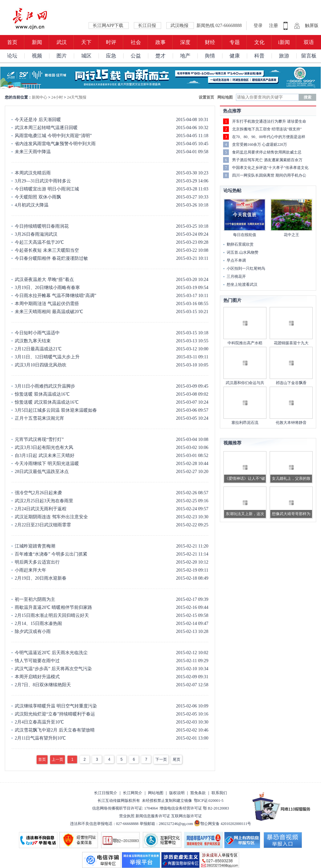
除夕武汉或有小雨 (33, 631)
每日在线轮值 (245, 235)
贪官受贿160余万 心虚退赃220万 (260, 145)
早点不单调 (236, 260)
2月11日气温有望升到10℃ (40, 738)
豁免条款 (198, 793)
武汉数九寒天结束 (33, 341)
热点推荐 (232, 111)
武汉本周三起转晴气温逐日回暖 (46, 128)
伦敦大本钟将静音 (291, 423)
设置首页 (206, 97)
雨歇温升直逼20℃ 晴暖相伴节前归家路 (53, 607)
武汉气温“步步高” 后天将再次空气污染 (53, 669)
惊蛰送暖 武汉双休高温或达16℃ (47, 402)
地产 (185, 56)
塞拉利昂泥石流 (245, 423)
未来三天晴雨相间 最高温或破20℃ (49, 312)
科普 (259, 56)
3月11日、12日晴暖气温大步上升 (47, 357)
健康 (235, 56)
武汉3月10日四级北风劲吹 (41, 365)
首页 (12, 42)
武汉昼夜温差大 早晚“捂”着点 (44, 280)
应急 (111, 56)
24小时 (57, 97)
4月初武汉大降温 (32, 205)
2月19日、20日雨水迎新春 (41, 578)
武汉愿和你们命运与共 (245, 383)
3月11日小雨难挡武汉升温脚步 (45, 386)
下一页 (161, 759)
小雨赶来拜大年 (30, 570)
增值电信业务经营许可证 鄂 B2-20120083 (194, 808)
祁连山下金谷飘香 (291, 383)
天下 (86, 42)
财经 (210, 42)
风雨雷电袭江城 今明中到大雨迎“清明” (53, 136)
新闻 (37, 42)
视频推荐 (232, 443)
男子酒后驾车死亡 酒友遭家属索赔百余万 (267, 160)
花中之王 (291, 235)
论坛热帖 (232, 191)
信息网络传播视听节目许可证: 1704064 (125, 808)
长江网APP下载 (109, 26)
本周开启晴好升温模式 (37, 677)
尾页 (177, 759)
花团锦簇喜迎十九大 (291, 343)
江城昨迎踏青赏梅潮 (35, 546)
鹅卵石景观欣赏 (240, 244)
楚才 (160, 56)
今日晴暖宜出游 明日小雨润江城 (47, 189)
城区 (86, 56)
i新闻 (284, 42)
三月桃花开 (236, 276)
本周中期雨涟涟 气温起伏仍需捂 (47, 304)
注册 (273, 26)
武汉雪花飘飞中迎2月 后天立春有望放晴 (55, 730)
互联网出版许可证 (187, 816)
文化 (259, 42)
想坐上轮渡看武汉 (242, 285)
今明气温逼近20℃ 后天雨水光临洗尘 (51, 653)
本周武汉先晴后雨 (33, 173)
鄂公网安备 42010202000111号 (222, 824)
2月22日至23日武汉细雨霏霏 (43, 525)
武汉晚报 (180, 26)
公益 (136, 56)
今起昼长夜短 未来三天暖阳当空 (47, 250)
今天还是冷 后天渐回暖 (38, 120)
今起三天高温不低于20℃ (39, 242)
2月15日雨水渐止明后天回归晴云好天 (52, 615)
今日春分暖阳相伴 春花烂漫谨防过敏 (51, 258)
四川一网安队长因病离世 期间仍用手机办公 (269, 175)
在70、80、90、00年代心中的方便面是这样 (269, 137)
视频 (37, 56)
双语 (309, 42)
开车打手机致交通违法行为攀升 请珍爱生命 (269, 121)
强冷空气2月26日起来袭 (38, 493)
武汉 (62, 42)
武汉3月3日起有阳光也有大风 (44, 447)
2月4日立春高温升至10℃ (39, 722)
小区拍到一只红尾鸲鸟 (246, 268)
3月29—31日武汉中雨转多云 (43, 181)
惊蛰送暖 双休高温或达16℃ (42, 394)
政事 (160, 42)
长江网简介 (133, 793)
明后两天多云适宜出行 (37, 562)
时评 (111, 42)
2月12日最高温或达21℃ (38, 349)
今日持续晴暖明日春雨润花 (42, 226)
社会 (136, 42)
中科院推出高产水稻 (245, 343)
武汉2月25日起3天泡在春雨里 (44, 501)
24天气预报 (77, 97)
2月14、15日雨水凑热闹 (38, 623)
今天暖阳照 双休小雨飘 (38, 197)
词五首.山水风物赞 (243, 252)
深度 (185, 42)
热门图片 (232, 300)
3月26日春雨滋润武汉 (36, 234)
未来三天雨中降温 (33, 152)
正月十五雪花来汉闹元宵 (39, 418)
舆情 (210, 56)
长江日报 (148, 26)
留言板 (309, 56)
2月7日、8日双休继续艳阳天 (43, 685)
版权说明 (177, 793)
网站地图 (225, 97)
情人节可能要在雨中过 (37, 661)
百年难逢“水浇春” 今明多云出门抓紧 (51, 554)
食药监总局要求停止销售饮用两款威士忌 (267, 152)
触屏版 (312, 26)
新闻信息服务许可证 (153, 816)
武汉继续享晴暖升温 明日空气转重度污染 (56, 706)
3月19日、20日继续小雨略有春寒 (47, 288)
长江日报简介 (106, 793)
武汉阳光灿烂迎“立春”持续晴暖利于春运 (55, 714)
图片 (62, 56)
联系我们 (219, 793)
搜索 (308, 97)
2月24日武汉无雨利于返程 (41, 509)
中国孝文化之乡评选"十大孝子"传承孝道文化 (270, 168)
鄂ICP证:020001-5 (209, 801)
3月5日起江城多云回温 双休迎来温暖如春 (56, 410)
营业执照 (127, 816)
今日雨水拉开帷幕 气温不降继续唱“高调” (56, 296)
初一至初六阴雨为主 (35, 599)
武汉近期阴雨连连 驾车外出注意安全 (51, 517)
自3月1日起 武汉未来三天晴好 (45, 456)
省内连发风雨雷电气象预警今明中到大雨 (55, 144)
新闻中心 (39, 97)
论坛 (12, 56)
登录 (259, 26)
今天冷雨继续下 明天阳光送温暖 (47, 464)
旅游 (284, 56)
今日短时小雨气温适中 (37, 333)
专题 (235, 42)
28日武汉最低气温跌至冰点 (42, 472)
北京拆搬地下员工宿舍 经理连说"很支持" (267, 129)
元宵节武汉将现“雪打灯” (39, 439)
